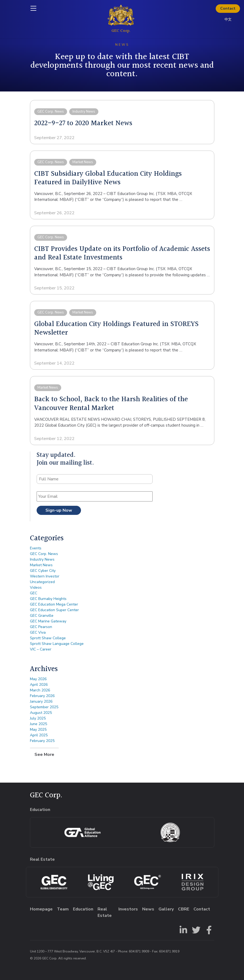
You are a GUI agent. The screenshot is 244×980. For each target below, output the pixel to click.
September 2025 (44, 707)
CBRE (184, 909)
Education (83, 909)
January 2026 (41, 701)
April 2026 (39, 685)
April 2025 (39, 735)
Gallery (166, 909)
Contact (228, 8)
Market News (41, 565)
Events (36, 548)
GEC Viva (38, 632)
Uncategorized (42, 582)
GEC (34, 593)
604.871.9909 (139, 951)
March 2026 (40, 690)
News (148, 909)
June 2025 (38, 724)
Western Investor (45, 576)
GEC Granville (42, 616)
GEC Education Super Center (54, 610)
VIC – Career (41, 649)
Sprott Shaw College (48, 638)
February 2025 (42, 741)
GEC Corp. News (44, 554)
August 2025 (41, 713)
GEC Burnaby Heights (48, 599)
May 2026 (38, 679)
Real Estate (105, 912)
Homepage (41, 909)
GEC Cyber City (43, 571)
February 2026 (42, 696)
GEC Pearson (41, 627)
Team (63, 909)
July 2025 (38, 718)
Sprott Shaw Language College (57, 644)
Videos (36, 587)
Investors (128, 909)
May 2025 (38, 730)
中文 (228, 20)
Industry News (42, 559)
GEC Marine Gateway (48, 621)
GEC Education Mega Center (54, 604)
